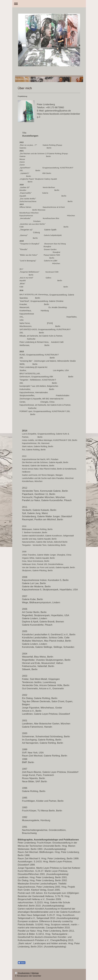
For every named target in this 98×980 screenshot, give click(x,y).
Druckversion (23, 973)
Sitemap (35, 973)
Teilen (22, 963)
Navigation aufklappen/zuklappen (49, 4)
